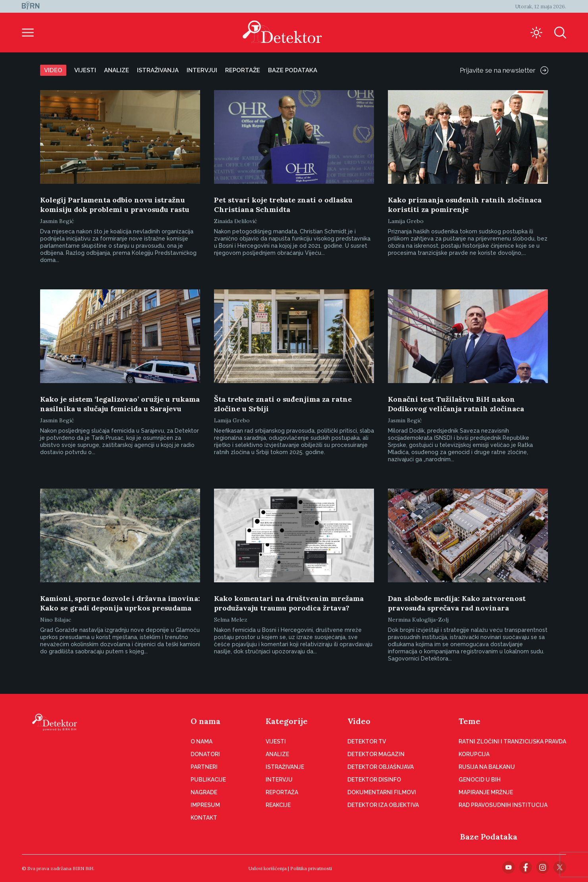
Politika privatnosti (311, 868)
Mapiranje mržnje (486, 792)
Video (53, 70)
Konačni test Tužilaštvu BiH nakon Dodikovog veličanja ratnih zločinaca (456, 404)
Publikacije (208, 780)
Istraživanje (285, 767)
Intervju (279, 780)
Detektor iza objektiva (383, 805)
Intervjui (202, 70)
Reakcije (278, 805)
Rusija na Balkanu (487, 767)
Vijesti (85, 70)
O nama (205, 721)
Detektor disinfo (374, 780)
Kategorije (287, 721)
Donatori (205, 754)
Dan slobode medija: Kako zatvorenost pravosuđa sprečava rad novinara (457, 603)
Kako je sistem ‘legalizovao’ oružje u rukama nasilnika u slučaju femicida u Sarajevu (120, 404)
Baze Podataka (489, 837)
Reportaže (243, 70)
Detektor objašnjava (381, 767)
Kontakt (204, 818)
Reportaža (282, 792)
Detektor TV (367, 741)
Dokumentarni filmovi (382, 792)
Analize (117, 70)
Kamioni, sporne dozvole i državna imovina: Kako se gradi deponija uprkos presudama (120, 603)
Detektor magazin (376, 754)
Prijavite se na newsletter (504, 70)
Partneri (204, 767)
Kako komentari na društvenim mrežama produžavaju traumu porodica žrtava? (289, 603)
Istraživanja (158, 70)
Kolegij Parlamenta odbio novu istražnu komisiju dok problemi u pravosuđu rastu (115, 205)
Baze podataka (293, 70)
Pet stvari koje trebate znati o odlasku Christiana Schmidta (283, 205)
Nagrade (204, 792)
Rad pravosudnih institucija (503, 805)
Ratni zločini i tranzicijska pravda (512, 741)
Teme (469, 721)
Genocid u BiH (480, 780)
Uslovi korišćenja (268, 868)
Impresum (205, 805)
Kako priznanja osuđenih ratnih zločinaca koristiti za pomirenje (465, 205)
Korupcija (474, 754)
